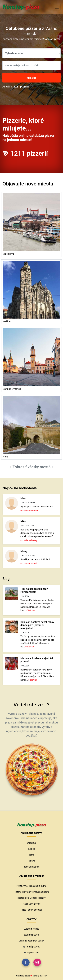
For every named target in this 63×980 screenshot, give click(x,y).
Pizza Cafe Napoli (29, 563)
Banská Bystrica (32, 867)
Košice (32, 849)
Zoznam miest (31, 929)
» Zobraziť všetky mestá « (32, 467)
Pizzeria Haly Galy (29, 540)
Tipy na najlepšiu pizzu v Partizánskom (34, 590)
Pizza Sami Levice (32, 904)
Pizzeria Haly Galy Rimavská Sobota (32, 892)
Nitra (32, 855)
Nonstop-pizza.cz (23, 976)
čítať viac (31, 610)
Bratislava (31, 843)
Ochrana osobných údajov (32, 941)
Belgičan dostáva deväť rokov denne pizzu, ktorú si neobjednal (37, 625)
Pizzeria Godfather (29, 511)
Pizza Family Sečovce (32, 910)
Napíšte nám (33, 953)
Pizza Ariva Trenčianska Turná (32, 886)
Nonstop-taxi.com (40, 976)
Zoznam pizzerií (32, 935)
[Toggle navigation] (57, 7)
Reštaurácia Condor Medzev (32, 898)
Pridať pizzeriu (33, 947)
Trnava (32, 861)
